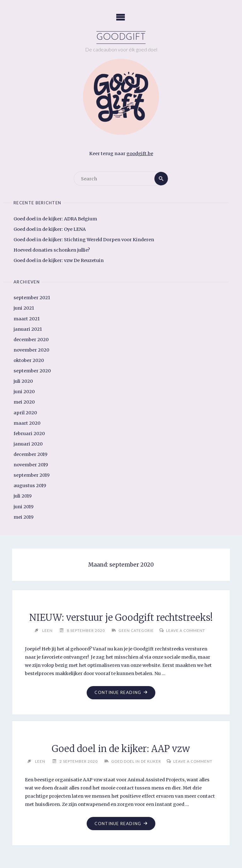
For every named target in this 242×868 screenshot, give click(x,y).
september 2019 (32, 475)
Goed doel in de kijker (136, 761)
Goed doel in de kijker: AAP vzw (121, 749)
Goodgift (121, 37)
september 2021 (32, 298)
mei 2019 (23, 517)
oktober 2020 (29, 360)
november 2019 (31, 465)
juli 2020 (23, 381)
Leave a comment (186, 630)
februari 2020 (29, 434)
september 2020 (32, 371)
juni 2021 (24, 308)
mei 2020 (24, 402)
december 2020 (31, 340)
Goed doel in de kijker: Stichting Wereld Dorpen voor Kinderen (84, 240)
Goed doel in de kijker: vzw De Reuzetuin (59, 260)
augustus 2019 (30, 486)
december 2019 (30, 454)
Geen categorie (136, 630)
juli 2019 (23, 496)
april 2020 (25, 413)
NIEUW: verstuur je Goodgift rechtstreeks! (121, 618)
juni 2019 (23, 507)
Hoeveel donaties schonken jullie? (52, 250)
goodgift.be (140, 154)
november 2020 (31, 350)
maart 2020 (27, 423)
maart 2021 (27, 319)
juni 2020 (24, 392)
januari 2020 (28, 444)
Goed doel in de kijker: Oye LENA (50, 229)
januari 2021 (28, 329)
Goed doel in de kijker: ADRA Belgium (55, 219)
